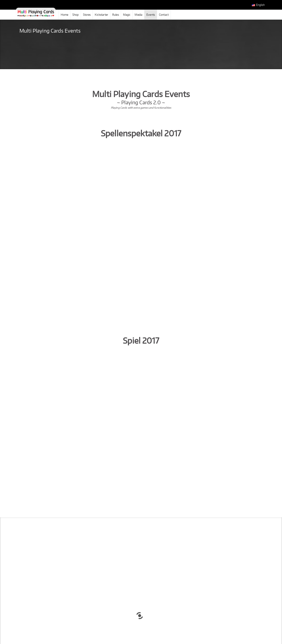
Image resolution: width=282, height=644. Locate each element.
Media (138, 15)
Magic (127, 15)
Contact (164, 15)
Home (65, 15)
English (258, 5)
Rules (116, 15)
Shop (76, 15)
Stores (87, 15)
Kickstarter (101, 15)
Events (151, 15)
